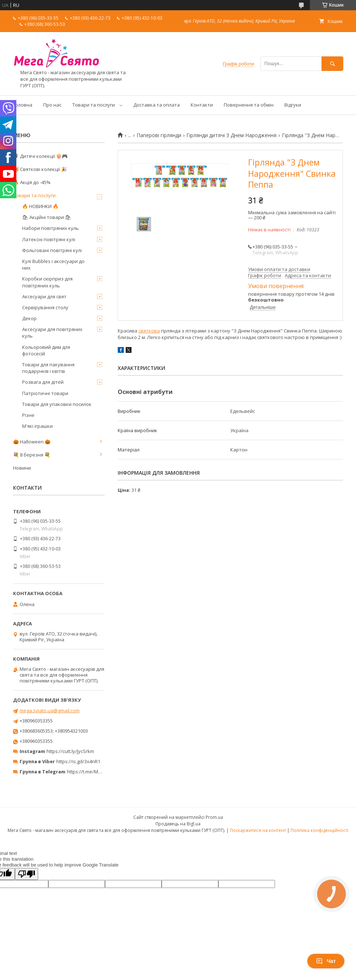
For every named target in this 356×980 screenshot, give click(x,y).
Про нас (52, 105)
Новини (22, 468)
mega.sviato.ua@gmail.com (50, 710)
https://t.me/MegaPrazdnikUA (100, 772)
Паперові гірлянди (159, 135)
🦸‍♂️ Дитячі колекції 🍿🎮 (40, 156)
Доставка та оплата (157, 105)
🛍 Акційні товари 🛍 (47, 217)
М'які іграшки (37, 426)
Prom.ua (214, 817)
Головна (23, 105)
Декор (29, 318)
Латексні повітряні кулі (49, 239)
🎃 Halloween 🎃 (32, 442)
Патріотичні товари (45, 393)
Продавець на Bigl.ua (178, 824)
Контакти (202, 105)
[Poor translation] (27, 874)
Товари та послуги (94, 105)
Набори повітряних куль (50, 228)
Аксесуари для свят (44, 296)
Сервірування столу (45, 307)
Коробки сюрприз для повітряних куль (47, 282)
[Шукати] (332, 63)
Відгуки (293, 105)
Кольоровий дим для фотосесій (46, 350)
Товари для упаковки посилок (57, 404)
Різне (28, 415)
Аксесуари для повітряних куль (52, 332)
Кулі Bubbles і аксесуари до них (53, 264)
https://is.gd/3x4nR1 (78, 761)
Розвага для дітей (43, 382)
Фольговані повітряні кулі (52, 250)
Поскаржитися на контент (258, 830)
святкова (149, 331)
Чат (326, 961)
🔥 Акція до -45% (32, 182)
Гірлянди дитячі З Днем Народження (231, 135)
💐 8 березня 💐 (32, 455)
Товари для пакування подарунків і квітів (48, 368)
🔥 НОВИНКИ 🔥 (40, 206)
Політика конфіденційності (319, 830)
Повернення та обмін (249, 105)
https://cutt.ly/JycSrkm (70, 751)
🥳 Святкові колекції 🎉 (40, 169)
